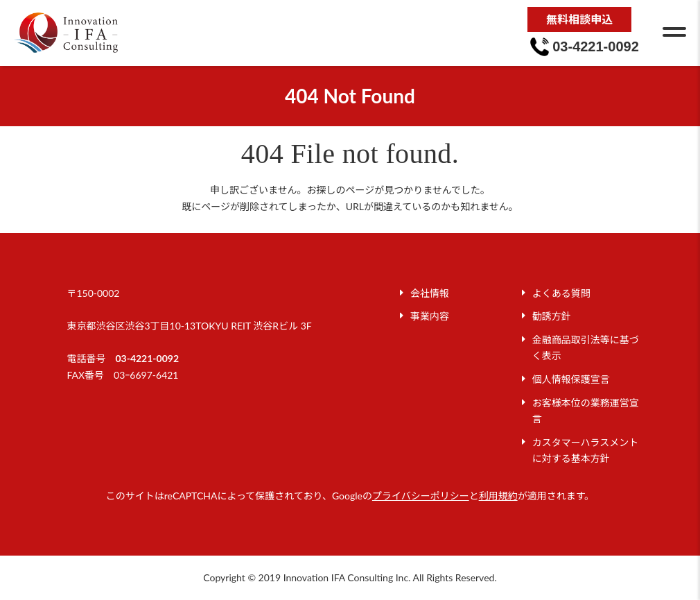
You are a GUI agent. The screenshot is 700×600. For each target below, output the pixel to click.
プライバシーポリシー (421, 496)
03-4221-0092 (147, 358)
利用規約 (498, 496)
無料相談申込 (579, 19)
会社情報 (430, 293)
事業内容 (430, 316)
